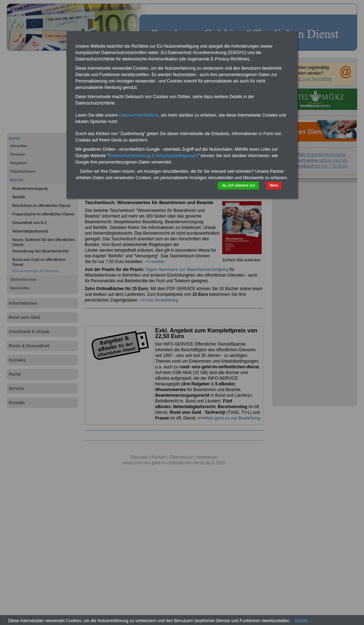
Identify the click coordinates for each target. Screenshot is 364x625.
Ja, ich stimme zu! (238, 185)
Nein (274, 185)
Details (301, 621)
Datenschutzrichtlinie (139, 115)
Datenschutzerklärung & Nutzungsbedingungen (153, 156)
